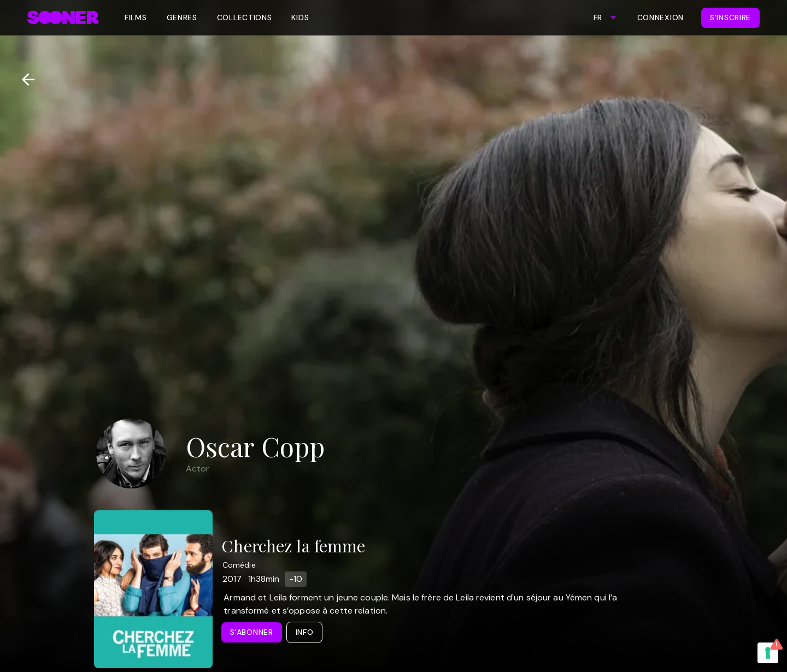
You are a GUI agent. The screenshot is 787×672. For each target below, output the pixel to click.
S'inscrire (730, 17)
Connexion (660, 17)
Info (305, 632)
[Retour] (24, 79)
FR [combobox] (598, 17)
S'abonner (251, 632)
